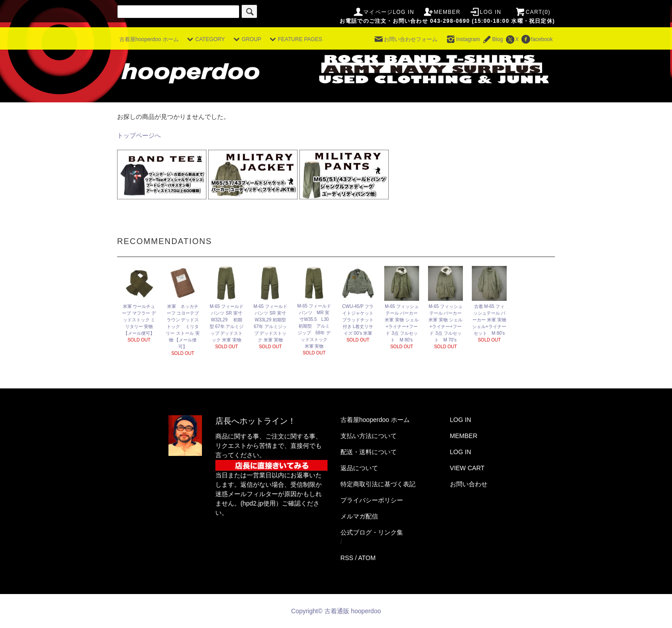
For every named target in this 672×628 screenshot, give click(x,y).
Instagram (463, 39)
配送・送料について (369, 452)
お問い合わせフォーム (405, 39)
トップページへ (139, 135)
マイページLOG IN (383, 12)
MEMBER (442, 12)
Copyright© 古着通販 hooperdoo (337, 611)
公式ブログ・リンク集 (372, 532)
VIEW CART (467, 468)
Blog (492, 39)
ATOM (367, 558)
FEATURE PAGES (295, 39)
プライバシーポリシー (372, 500)
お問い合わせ (469, 484)
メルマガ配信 (359, 516)
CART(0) (533, 12)
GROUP (246, 39)
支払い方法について (369, 436)
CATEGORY (205, 39)
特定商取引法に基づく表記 (378, 484)
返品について (359, 468)
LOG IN (485, 12)
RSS (347, 558)
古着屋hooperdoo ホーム (149, 39)
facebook (536, 39)
